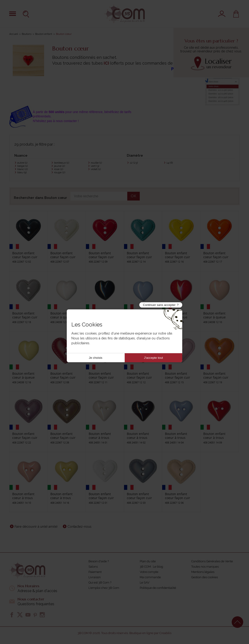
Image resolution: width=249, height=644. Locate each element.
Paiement (95, 572)
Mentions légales (203, 572)
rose (59, 169)
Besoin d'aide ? (99, 561)
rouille (96, 163)
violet (96, 169)
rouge (60, 172)
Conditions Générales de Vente (212, 561)
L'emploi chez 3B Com (104, 588)
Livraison (95, 577)
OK (134, 196)
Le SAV (145, 583)
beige (23, 166)
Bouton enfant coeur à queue (62, 315)
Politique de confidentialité (158, 588)
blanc (23, 169)
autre (22, 163)
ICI (106, 63)
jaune (59, 166)
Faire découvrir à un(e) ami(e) (36, 527)
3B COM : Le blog (151, 567)
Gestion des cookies (205, 577)
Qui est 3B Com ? (100, 583)
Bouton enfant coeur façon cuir (25, 255)
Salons (93, 567)
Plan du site (148, 561)
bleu (22, 172)
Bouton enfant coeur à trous (100, 436)
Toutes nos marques (205, 567)
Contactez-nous (79, 527)
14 (170, 163)
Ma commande (150, 577)
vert (95, 166)
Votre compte (149, 572)
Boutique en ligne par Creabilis (150, 633)
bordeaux (62, 163)
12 (134, 163)
